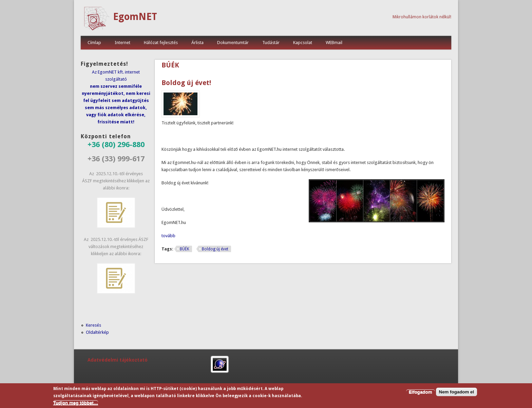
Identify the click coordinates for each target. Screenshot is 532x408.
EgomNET (135, 17)
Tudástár (271, 43)
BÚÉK (185, 249)
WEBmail (334, 43)
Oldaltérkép (97, 332)
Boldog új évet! (186, 83)
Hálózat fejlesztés (161, 43)
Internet (122, 43)
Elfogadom (421, 393)
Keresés (93, 325)
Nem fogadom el (457, 393)
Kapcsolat (303, 43)
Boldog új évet (215, 249)
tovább (168, 236)
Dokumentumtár (233, 43)
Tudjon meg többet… (76, 404)
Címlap (94, 43)
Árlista (197, 43)
